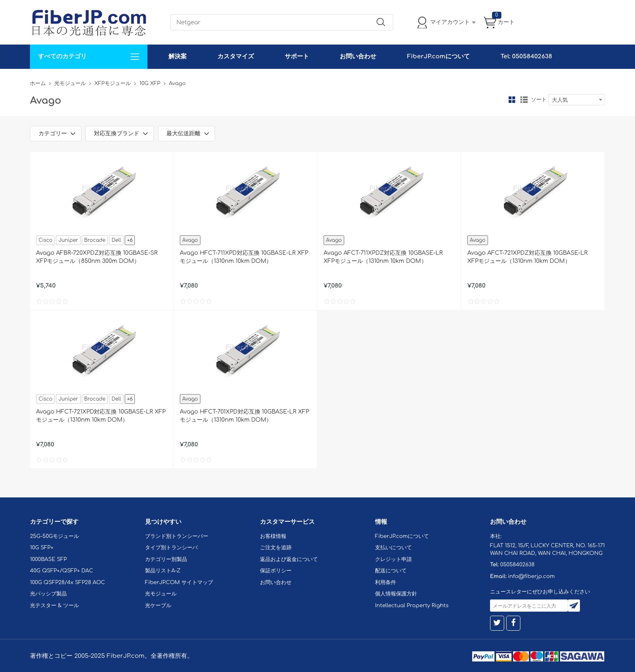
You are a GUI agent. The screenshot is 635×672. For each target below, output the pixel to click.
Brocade (95, 240)
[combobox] (577, 100)
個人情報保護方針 (396, 594)
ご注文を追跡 (276, 548)
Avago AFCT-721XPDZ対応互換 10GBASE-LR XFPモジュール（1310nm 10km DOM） (527, 257)
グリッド (512, 100)
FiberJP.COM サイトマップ (179, 582)
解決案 (178, 57)
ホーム (38, 83)
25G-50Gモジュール (54, 536)
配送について (391, 571)
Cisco (45, 240)
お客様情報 (273, 536)
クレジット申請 (393, 559)
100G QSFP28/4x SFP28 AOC (67, 582)
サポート (297, 57)
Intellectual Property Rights (412, 606)
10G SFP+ (42, 548)
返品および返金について (289, 559)
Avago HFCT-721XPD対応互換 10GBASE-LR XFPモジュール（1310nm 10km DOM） (101, 416)
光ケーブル (158, 606)
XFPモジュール (113, 83)
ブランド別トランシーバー (177, 536)
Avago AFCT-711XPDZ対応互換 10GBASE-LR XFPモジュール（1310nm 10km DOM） (383, 257)
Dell (116, 240)
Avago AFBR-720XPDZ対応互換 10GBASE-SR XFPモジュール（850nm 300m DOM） (97, 257)
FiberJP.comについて (438, 57)
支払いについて (393, 548)
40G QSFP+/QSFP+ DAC (62, 571)
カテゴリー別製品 (166, 559)
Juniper (68, 240)
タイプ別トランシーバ (171, 548)
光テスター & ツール (54, 606)
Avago (190, 240)
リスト (524, 100)
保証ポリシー (276, 571)
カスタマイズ (236, 57)
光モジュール (70, 83)
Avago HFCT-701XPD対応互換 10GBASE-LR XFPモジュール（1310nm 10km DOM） (244, 416)
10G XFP (150, 83)
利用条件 (386, 582)
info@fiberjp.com (531, 576)
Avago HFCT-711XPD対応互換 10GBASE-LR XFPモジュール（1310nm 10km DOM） (244, 257)
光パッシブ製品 (48, 594)
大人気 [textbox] (560, 100)
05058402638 (517, 565)
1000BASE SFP (48, 559)
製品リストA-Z (163, 571)
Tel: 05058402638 (526, 57)
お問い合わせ (358, 57)
